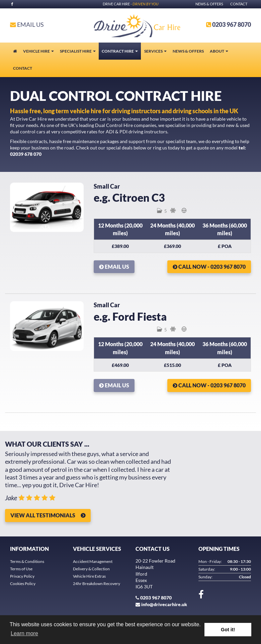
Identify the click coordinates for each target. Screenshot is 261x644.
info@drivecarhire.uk (164, 604)
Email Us (27, 25)
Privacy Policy (22, 576)
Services (155, 51)
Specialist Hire (78, 51)
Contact (239, 4)
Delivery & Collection (91, 569)
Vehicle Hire (38, 51)
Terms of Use (21, 569)
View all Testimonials (43, 515)
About (219, 51)
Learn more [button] (24, 633)
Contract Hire (120, 51)
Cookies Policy (23, 584)
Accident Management (93, 561)
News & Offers (209, 4)
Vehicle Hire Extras (89, 576)
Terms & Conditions (27, 561)
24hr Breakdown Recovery (97, 584)
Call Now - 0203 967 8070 (209, 267)
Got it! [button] (228, 630)
